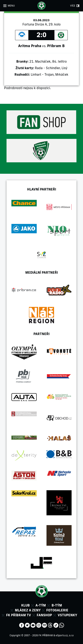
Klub (25, 605)
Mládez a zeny (28, 610)
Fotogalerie (57, 610)
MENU (11, 6)
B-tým (57, 605)
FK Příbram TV (19, 615)
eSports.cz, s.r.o (65, 635)
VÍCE (73, 6)
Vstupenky (67, 615)
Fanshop (44, 615)
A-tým (41, 605)
